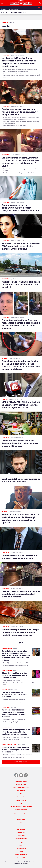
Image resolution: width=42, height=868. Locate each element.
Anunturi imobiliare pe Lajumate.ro (21, 807)
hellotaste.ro (21, 829)
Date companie (21, 791)
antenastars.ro (21, 820)
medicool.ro (21, 836)
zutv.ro (21, 852)
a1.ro (21, 817)
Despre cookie (21, 797)
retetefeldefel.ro (21, 848)
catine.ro (21, 826)
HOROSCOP (4, 13)
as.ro (21, 823)
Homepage (5, 23)
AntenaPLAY (21, 858)
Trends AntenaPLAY (21, 855)
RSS (21, 794)
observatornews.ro (21, 839)
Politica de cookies (21, 781)
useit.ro (21, 845)
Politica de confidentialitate (21, 788)
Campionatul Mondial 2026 (18, 13)
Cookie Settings (21, 785)
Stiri (21, 804)
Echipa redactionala (21, 810)
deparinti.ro (21, 832)
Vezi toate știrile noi (21, 762)
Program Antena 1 (21, 800)
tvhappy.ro (21, 842)
